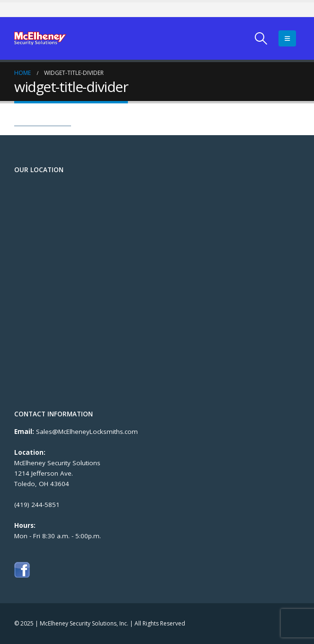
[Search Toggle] (261, 38)
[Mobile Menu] (287, 38)
